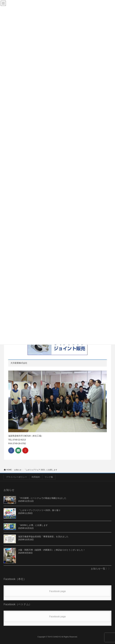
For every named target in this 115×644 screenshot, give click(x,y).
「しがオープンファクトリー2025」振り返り (39, 510)
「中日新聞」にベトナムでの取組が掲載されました (42, 498)
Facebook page (57, 591)
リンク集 (49, 477)
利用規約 (36, 477)
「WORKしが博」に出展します (33, 525)
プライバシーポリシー (16, 477)
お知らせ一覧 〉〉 (101, 569)
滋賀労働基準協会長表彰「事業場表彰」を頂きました (43, 537)
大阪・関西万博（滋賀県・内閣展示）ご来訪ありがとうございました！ (52, 550)
